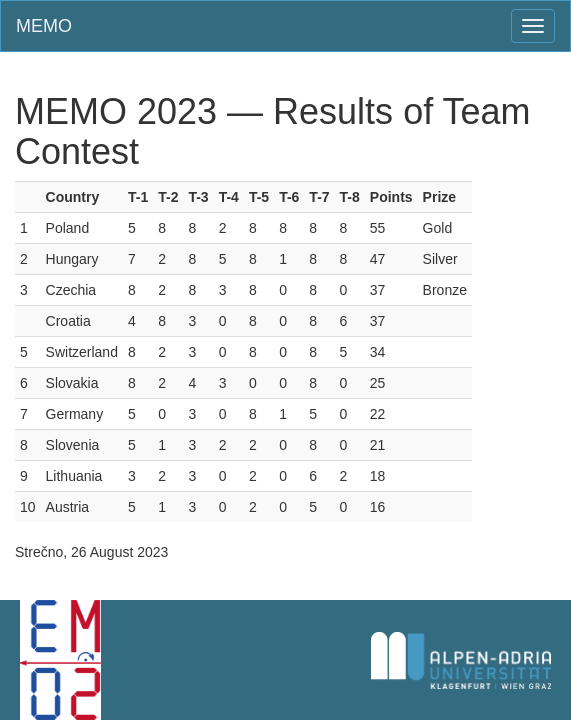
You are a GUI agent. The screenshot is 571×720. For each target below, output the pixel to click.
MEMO (44, 26)
